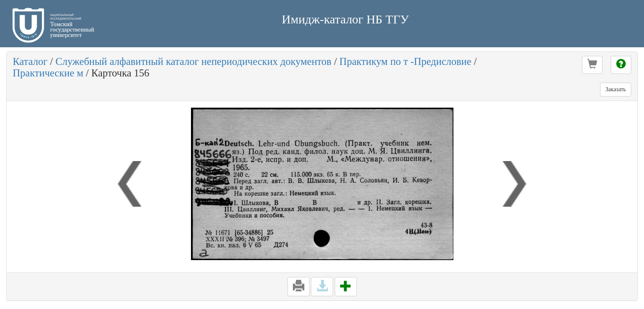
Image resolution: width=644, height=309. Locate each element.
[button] (592, 65)
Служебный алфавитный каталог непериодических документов (193, 61)
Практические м (48, 73)
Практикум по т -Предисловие (405, 61)
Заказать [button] (616, 89)
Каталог (30, 61)
